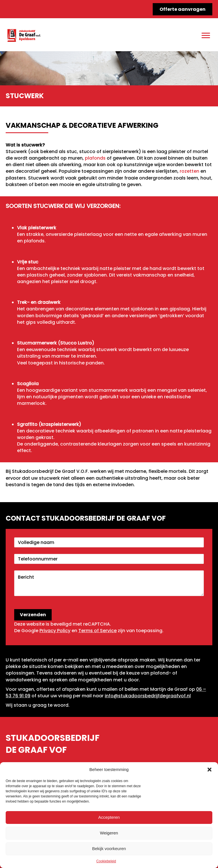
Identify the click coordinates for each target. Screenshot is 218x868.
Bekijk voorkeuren (109, 849)
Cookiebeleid (106, 861)
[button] (209, 770)
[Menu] (206, 36)
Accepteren (109, 817)
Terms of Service (98, 631)
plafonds (95, 158)
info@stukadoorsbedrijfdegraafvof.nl (148, 696)
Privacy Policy (55, 631)
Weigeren (109, 833)
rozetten (189, 171)
